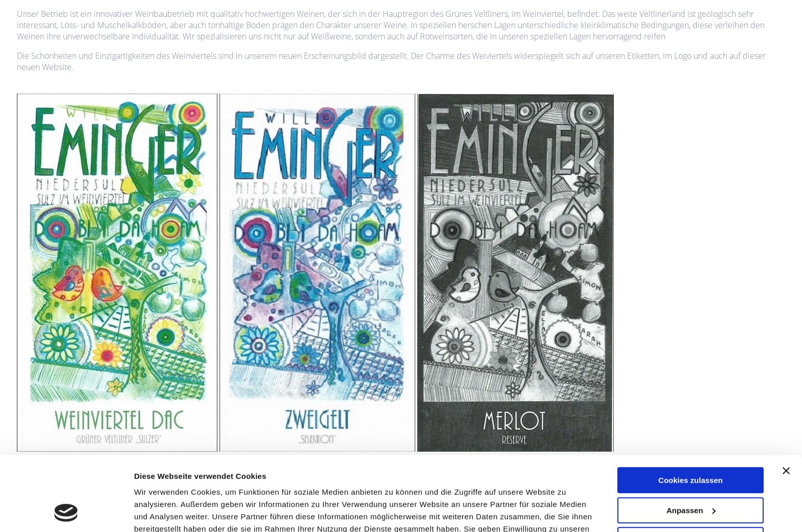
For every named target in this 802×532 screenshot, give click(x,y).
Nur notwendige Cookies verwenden (690, 475)
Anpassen (691, 440)
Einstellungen (160, 512)
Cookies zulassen (690, 411)
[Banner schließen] (786, 401)
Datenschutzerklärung (456, 471)
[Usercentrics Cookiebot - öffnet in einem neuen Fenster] (66, 512)
